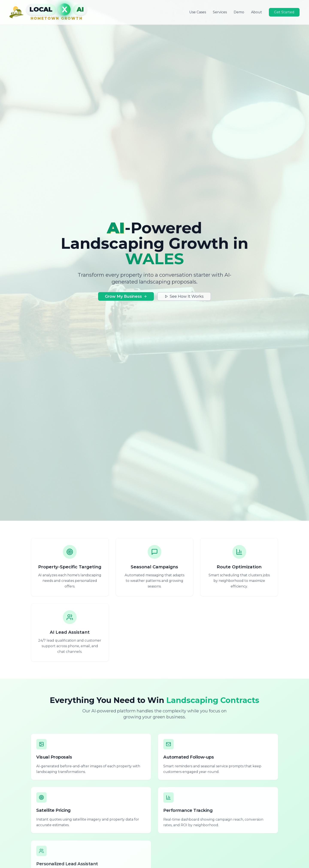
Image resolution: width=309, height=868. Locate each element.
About (257, 12)
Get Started (284, 12)
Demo (239, 12)
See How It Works (184, 296)
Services (220, 12)
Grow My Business (126, 296)
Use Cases (198, 12)
